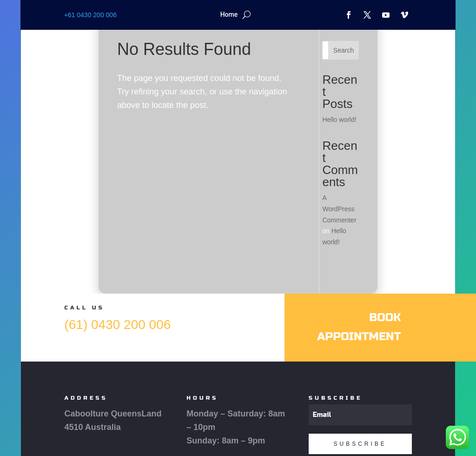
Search (344, 50)
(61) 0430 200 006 (117, 325)
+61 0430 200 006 (90, 15)
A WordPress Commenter (339, 209)
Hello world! (339, 120)
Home (229, 15)
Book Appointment (359, 327)
